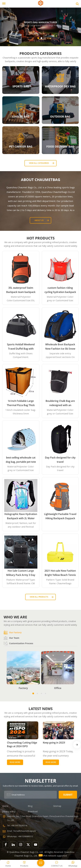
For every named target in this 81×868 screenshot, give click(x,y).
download (33, 811)
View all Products (39, 597)
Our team (11, 638)
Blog (30, 806)
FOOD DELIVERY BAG (60, 146)
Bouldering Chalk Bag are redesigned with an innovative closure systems (60, 403)
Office (58, 688)
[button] (38, 38)
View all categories (39, 163)
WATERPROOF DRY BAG (60, 86)
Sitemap (57, 806)
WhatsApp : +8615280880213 (20, 836)
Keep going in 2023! (54, 743)
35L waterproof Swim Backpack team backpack (21, 290)
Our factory (13, 632)
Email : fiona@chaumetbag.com (22, 831)
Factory (23, 688)
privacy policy (9, 811)
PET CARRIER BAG (21, 146)
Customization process (18, 643)
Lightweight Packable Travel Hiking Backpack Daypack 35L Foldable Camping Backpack (60, 516)
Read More (15, 762)
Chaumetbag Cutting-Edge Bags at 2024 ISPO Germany (22, 744)
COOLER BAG (21, 116)
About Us (39, 220)
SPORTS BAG (21, 86)
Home (5, 806)
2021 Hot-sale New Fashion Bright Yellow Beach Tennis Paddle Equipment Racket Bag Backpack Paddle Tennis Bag (60, 573)
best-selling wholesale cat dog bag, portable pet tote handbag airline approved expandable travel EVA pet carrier (21, 460)
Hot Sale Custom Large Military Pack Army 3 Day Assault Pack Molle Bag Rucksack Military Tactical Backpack (21, 573)
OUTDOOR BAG (60, 116)
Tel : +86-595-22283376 (17, 825)
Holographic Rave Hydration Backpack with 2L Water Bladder (21, 516)
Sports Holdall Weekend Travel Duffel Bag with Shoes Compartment (21, 347)
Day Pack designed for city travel (60, 460)
